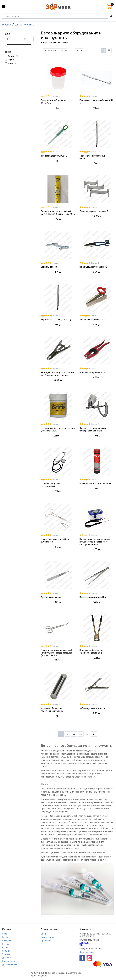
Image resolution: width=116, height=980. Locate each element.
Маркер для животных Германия (95, 484)
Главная (7, 25)
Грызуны (6, 941)
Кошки (5, 937)
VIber (82, 945)
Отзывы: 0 (57, 96)
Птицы (5, 944)
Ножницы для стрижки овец (93, 267)
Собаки (6, 934)
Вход (43, 934)
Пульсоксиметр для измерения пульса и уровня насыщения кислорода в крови (95, 542)
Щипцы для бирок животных (93, 373)
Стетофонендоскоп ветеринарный (51, 485)
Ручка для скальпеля (51, 597)
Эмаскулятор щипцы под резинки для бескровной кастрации (57, 374)
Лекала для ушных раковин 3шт (95, 211)
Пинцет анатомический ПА (93, 597)
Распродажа (8, 961)
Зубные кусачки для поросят (94, 708)
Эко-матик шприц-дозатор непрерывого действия (93, 429)
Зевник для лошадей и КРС (92, 320)
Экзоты (6, 954)
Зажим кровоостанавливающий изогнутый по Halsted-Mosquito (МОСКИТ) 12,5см (57, 653)
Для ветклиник (23, 25)
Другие (11, 56)
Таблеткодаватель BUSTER (55, 156)
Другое (11, 60)
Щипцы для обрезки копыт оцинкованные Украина (93, 652)
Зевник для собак (49, 267)
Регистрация (47, 937)
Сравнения (46, 941)
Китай (10, 63)
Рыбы (5, 948)
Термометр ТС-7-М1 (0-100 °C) (56, 320)
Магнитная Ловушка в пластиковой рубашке (52, 710)
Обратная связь (87, 952)
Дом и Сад (7, 958)
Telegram (84, 943)
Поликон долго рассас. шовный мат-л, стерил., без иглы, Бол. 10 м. (58, 213)
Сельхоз (6, 951)
